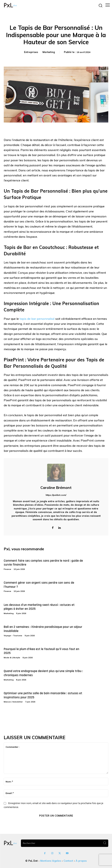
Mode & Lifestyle (12, 658)
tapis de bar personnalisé (37, 319)
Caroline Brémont (56, 488)
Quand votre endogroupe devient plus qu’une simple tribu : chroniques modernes (43, 673)
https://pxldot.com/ (56, 495)
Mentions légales (51, 861)
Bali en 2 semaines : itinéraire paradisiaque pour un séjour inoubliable (43, 629)
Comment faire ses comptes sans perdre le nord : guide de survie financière (43, 563)
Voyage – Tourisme (13, 636)
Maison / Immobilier (13, 702)
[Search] (105, 843)
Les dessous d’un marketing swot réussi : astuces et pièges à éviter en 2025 (39, 607)
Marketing (49, 52)
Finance (7, 569)
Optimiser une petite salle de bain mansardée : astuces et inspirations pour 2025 (43, 695)
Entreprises (31, 52)
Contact (68, 861)
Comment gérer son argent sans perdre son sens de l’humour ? (39, 585)
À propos (81, 861)
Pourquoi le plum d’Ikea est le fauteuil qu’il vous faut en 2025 (41, 651)
